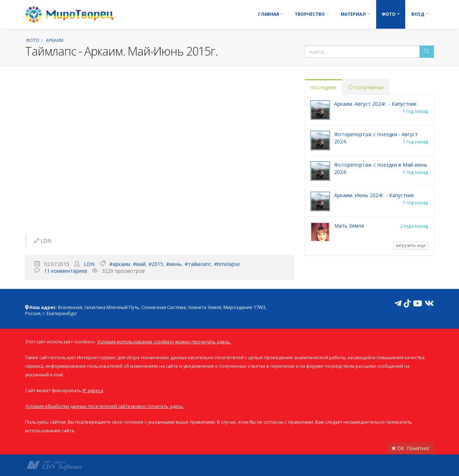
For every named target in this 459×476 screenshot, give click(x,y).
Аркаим (55, 40)
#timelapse (227, 264)
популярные (366, 87)
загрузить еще (411, 245)
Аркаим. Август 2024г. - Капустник (375, 104)
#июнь (174, 264)
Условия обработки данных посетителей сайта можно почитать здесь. (105, 406)
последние (323, 87)
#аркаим (120, 264)
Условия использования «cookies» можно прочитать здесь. (164, 342)
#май (139, 264)
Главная (269, 14)
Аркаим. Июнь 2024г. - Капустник (374, 195)
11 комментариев (66, 271)
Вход (418, 14)
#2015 (156, 264)
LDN (89, 264)
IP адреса (93, 391)
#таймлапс (198, 264)
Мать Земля (349, 226)
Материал (353, 14)
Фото (389, 14)
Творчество (310, 14)
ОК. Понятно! (411, 448)
